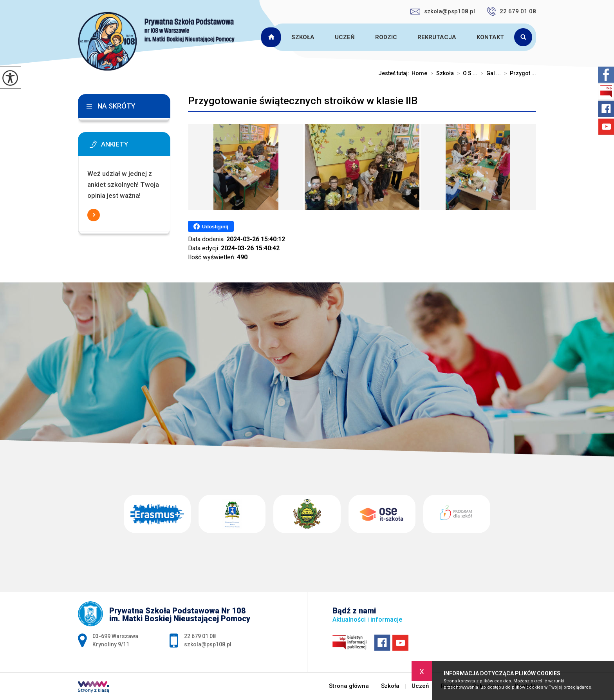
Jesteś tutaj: (395, 73)
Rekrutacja (437, 37)
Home (419, 73)
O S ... (466, 73)
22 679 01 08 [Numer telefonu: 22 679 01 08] (200, 636)
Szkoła (303, 37)
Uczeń (345, 37)
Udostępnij (211, 226)
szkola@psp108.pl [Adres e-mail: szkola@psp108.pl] (208, 644)
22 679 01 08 (511, 11)
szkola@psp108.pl (443, 11)
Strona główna (272, 37)
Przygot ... (518, 73)
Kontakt (490, 37)
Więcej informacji (94, 215)
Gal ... (489, 73)
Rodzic (386, 37)
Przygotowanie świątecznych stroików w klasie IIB (303, 101)
